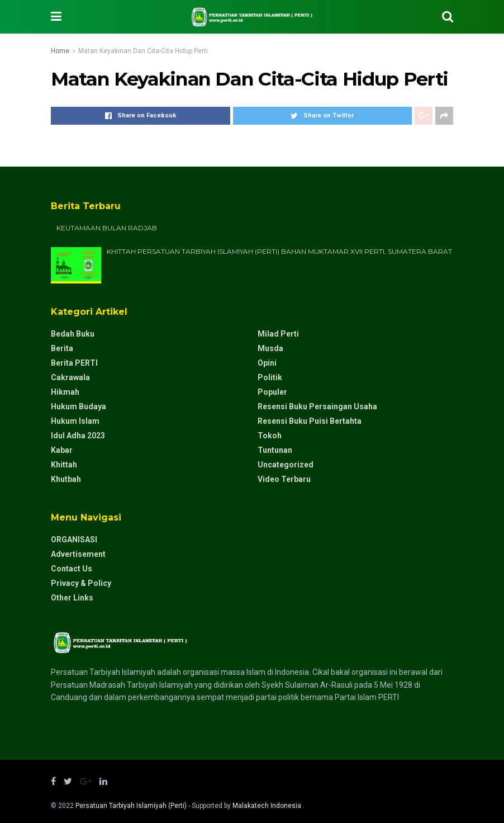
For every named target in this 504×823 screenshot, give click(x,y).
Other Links (72, 598)
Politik (270, 377)
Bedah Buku (73, 334)
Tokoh (270, 436)
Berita (62, 348)
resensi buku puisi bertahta (310, 421)
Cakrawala (70, 377)
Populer (272, 392)
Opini (267, 363)
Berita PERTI (74, 363)
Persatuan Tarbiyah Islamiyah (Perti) (131, 806)
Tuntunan (275, 450)
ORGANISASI (74, 540)
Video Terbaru (284, 479)
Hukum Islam (75, 421)
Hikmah (65, 392)
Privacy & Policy (81, 583)
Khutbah (66, 479)
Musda (270, 348)
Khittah (64, 465)
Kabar (62, 450)
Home (60, 51)
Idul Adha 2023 (78, 436)
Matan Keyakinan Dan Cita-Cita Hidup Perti (143, 51)
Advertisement (78, 554)
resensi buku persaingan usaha (317, 406)
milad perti (278, 334)
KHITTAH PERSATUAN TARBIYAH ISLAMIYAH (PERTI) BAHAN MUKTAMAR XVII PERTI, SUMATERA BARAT (279, 251)
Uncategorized (286, 465)
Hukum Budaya (79, 406)
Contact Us (72, 569)
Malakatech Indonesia (268, 806)
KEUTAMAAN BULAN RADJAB (107, 228)
